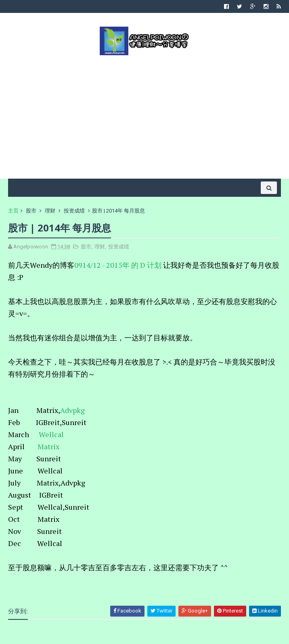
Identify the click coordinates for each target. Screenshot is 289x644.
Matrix (49, 446)
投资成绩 (74, 211)
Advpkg (72, 410)
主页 (13, 211)
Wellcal (52, 434)
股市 (31, 211)
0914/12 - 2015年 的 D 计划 (118, 265)
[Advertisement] (144, 116)
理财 (50, 211)
